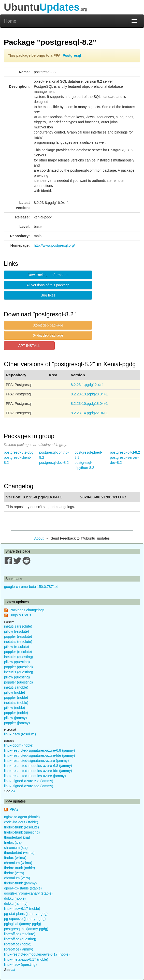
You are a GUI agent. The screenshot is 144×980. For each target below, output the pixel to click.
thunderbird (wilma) (19, 853)
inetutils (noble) (16, 687)
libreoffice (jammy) (19, 949)
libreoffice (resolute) (20, 934)
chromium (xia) (16, 848)
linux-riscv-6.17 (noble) (22, 909)
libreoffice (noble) (18, 944)
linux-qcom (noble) (19, 745)
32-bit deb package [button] (48, 325)
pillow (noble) (15, 692)
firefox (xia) (13, 842)
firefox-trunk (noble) (19, 868)
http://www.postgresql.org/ (54, 245)
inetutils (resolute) (18, 626)
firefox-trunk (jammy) (20, 883)
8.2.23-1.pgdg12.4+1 (87, 385)
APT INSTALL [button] (29, 346)
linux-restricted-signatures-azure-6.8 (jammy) (40, 750)
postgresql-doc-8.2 (54, 463)
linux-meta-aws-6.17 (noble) (26, 959)
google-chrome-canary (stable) (28, 893)
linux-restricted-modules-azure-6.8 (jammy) (38, 766)
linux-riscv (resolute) (20, 734)
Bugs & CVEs (20, 615)
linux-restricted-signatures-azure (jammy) (36, 761)
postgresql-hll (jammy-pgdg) (26, 929)
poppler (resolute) (18, 636)
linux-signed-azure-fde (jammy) (29, 786)
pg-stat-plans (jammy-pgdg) (26, 914)
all (13, 791)
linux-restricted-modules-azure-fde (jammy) (38, 771)
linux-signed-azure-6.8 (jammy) (29, 781)
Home (10, 21)
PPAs (14, 809)
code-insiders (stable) (21, 822)
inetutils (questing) (19, 657)
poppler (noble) (16, 697)
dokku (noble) (15, 898)
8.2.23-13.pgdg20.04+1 (89, 394)
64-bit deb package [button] (48, 335)
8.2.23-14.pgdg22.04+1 (89, 413)
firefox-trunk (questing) (22, 832)
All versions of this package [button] (48, 285)
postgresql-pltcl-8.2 (125, 452)
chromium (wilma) (18, 863)
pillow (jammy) (15, 718)
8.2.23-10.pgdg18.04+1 (89, 404)
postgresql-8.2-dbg (19, 452)
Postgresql (72, 55)
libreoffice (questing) (20, 939)
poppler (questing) (18, 667)
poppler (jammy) (17, 723)
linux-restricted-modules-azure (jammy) (35, 776)
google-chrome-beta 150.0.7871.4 (31, 587)
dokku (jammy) (16, 903)
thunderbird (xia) (17, 837)
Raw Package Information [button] (48, 275)
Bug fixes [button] (48, 295)
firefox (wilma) (15, 858)
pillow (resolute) (17, 631)
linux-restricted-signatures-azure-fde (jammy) (40, 755)
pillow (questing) (17, 662)
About (39, 538)
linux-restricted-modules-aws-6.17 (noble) (37, 954)
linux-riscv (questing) (20, 964)
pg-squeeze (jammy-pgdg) (25, 919)
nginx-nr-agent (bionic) (22, 817)
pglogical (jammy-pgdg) (23, 924)
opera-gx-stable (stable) (23, 888)
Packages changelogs (27, 610)
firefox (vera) (14, 873)
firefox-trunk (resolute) (21, 827)
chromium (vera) (17, 878)
